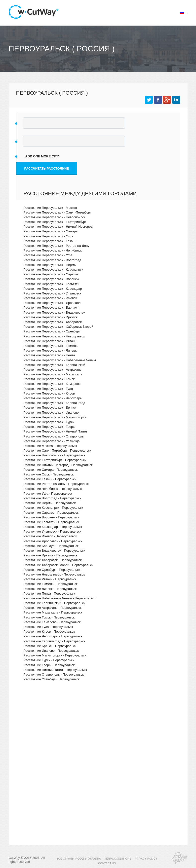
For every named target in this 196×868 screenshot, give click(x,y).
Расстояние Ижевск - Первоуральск (50, 536)
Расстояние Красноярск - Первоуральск (53, 508)
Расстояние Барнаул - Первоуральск (51, 546)
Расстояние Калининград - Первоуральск (54, 641)
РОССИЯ (81, 859)
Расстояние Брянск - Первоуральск (50, 646)
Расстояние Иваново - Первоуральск (51, 651)
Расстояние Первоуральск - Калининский (54, 365)
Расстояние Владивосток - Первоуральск (54, 551)
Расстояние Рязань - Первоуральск (50, 579)
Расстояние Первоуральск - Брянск (50, 408)
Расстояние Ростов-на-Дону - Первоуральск (57, 484)
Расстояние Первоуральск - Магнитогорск (55, 417)
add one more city (42, 156)
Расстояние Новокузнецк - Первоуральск (54, 574)
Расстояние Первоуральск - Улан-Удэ (52, 441)
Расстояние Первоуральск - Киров (49, 393)
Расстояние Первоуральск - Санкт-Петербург (57, 212)
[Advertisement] (98, 728)
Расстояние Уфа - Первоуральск (48, 493)
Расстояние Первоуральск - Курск (49, 422)
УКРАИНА (95, 859)
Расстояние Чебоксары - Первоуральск (53, 636)
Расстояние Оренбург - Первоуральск (52, 570)
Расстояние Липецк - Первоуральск (50, 589)
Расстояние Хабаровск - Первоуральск (53, 560)
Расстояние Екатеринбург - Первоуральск (55, 460)
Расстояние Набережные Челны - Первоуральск (60, 598)
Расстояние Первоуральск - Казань (50, 241)
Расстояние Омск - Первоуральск (49, 474)
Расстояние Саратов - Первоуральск (51, 513)
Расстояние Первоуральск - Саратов (51, 274)
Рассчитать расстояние (47, 168)
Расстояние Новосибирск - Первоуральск (55, 455)
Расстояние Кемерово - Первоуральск (52, 622)
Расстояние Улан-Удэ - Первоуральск (52, 679)
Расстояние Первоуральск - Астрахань (53, 370)
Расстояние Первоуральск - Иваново (51, 413)
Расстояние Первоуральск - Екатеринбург (55, 222)
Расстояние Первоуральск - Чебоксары (53, 398)
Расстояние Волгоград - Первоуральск (52, 498)
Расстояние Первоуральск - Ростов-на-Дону (57, 246)
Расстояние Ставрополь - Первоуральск (54, 674)
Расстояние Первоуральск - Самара (51, 231)
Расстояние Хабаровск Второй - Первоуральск (59, 565)
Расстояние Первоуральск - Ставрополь (54, 436)
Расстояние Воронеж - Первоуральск (51, 517)
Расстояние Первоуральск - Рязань (50, 341)
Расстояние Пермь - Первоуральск (50, 503)
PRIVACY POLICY (146, 859)
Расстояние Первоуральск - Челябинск (53, 250)
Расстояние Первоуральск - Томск (49, 379)
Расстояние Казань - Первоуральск (50, 479)
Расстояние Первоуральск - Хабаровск (53, 322)
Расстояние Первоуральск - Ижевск (50, 298)
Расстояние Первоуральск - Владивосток (54, 312)
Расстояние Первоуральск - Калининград (54, 403)
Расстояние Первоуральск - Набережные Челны (60, 360)
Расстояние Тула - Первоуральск (48, 627)
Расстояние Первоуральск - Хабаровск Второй (59, 327)
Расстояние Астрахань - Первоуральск (53, 608)
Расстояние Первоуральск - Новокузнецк (54, 336)
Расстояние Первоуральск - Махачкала (53, 374)
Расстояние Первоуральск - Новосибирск (55, 217)
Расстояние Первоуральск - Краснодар (53, 289)
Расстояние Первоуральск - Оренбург (52, 331)
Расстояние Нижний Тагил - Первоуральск (55, 670)
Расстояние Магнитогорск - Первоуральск (55, 655)
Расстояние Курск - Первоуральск (49, 660)
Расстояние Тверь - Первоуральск (49, 665)
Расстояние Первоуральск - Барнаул (51, 307)
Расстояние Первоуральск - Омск (49, 236)
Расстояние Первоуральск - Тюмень (51, 346)
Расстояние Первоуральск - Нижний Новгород (58, 227)
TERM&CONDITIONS (118, 859)
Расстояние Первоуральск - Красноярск (53, 270)
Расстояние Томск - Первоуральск (49, 617)
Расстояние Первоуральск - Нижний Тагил (55, 431)
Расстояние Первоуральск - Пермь (50, 265)
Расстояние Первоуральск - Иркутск (51, 317)
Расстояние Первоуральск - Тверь (49, 427)
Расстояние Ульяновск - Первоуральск (53, 531)
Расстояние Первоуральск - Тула (48, 389)
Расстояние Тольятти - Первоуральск (52, 522)
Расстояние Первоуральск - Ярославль (53, 303)
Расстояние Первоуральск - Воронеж (51, 279)
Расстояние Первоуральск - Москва (50, 208)
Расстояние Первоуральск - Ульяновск (53, 293)
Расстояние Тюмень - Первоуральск (51, 584)
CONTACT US (107, 863)
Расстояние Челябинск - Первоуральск (53, 489)
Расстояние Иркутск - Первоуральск (51, 555)
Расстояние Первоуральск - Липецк (50, 350)
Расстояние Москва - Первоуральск (50, 446)
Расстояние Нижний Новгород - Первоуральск (58, 465)
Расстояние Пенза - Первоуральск (49, 594)
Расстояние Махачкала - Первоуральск (53, 612)
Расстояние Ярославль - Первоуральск (53, 541)
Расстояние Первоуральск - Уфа (48, 255)
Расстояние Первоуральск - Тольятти (52, 284)
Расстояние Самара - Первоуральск (51, 470)
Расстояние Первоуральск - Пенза (49, 355)
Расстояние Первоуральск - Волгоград (52, 260)
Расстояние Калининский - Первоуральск (54, 603)
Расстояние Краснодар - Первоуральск (53, 527)
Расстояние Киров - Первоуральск (49, 632)
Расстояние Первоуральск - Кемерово (52, 384)
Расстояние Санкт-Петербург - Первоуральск (57, 451)
